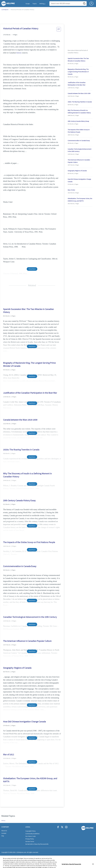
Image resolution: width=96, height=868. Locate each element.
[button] (59, 30)
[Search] (84, 4)
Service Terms (30, 841)
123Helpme (5, 10)
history (19, 53)
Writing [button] (42, 4)
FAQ (3, 836)
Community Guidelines (32, 834)
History (3, 821)
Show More (32, 269)
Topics (35, 4)
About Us (4, 831)
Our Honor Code (31, 836)
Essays (28, 4)
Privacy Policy (30, 839)
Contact (4, 833)
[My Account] (92, 3)
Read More (32, 346)
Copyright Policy (30, 831)
